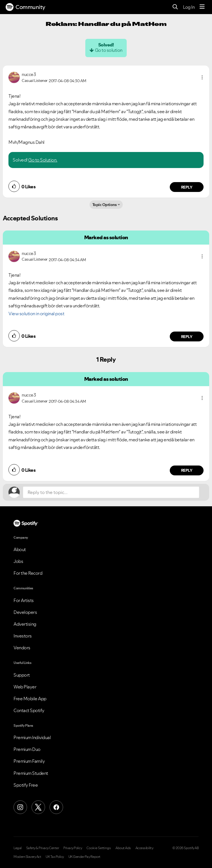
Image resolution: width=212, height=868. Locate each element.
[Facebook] (56, 807)
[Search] (175, 7)
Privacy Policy (73, 848)
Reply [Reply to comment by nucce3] (187, 187)
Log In (189, 7)
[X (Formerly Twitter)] (38, 807)
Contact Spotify (29, 710)
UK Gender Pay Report (84, 857)
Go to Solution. (43, 160)
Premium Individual (32, 737)
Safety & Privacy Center (43, 848)
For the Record (28, 573)
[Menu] (202, 7)
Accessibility (144, 848)
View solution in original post (36, 314)
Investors (23, 636)
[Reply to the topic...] (111, 492)
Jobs (18, 561)
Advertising (25, 624)
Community (25, 7)
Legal (18, 848)
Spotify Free (26, 785)
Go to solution (109, 50)
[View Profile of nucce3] (29, 74)
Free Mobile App (30, 699)
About (20, 549)
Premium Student (31, 773)
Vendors (22, 648)
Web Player (25, 687)
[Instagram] (20, 807)
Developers (25, 612)
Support (22, 675)
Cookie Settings (99, 848)
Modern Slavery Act (27, 857)
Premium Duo (27, 749)
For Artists (24, 600)
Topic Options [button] (105, 205)
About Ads (123, 848)
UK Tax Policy (55, 857)
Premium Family (29, 761)
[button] (202, 77)
